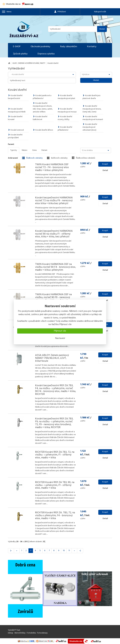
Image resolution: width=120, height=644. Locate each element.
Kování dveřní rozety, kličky (65, 118)
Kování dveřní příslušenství (65, 129)
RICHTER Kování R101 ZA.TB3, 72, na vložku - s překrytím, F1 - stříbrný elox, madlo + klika (55, 455)
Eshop (11, 633)
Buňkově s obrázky (57, 158)
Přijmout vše (60, 331)
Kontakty (92, 47)
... (36, 189)
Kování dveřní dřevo (43, 130)
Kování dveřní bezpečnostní (15, 97)
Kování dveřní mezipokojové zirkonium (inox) (90, 127)
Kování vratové (16, 130)
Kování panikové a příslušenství (42, 97)
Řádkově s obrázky (32, 158)
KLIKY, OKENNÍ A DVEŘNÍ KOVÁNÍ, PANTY (29, 63)
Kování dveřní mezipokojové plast (66, 97)
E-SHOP (17, 47)
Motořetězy (20, 633)
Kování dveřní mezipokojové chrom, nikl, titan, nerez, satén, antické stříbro (43, 108)
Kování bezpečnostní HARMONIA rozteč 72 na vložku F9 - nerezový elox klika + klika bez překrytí (54, 201)
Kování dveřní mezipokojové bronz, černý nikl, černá (92, 109)
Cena (34, 150)
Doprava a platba (46, 54)
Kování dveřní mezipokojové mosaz (67, 110)
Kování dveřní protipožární (15, 136)
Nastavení (60, 338)
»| (80, 551)
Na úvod (9, 63)
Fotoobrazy (42, 633)
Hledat (102, 29)
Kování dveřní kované (15, 118)
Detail (105, 170)
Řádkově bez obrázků (83, 158)
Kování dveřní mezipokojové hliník (17, 110)
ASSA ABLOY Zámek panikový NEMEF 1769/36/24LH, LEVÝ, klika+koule (52, 358)
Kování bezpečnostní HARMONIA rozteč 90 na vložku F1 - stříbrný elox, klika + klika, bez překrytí (54, 234)
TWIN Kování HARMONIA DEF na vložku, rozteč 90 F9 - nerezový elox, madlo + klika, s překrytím (53, 297)
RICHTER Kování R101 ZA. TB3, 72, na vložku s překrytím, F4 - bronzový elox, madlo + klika (55, 516)
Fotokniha (31, 633)
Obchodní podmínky (40, 47)
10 (64, 551)
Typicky (14, 150)
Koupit (105, 164)
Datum (44, 150)
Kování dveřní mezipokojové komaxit (93, 118)
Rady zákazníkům (69, 47)
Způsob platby (20, 54)
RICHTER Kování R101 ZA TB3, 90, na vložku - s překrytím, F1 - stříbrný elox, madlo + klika (55, 485)
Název (25, 150)
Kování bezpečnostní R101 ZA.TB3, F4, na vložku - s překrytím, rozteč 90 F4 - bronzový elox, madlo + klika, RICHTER (56, 390)
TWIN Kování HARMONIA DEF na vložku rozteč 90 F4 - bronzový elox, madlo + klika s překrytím (56, 267)
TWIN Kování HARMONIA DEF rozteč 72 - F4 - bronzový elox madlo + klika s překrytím (52, 167)
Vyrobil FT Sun (14, 630)
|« (11, 551)
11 (69, 551)
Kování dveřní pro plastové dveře (92, 97)
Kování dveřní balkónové (40, 118)
